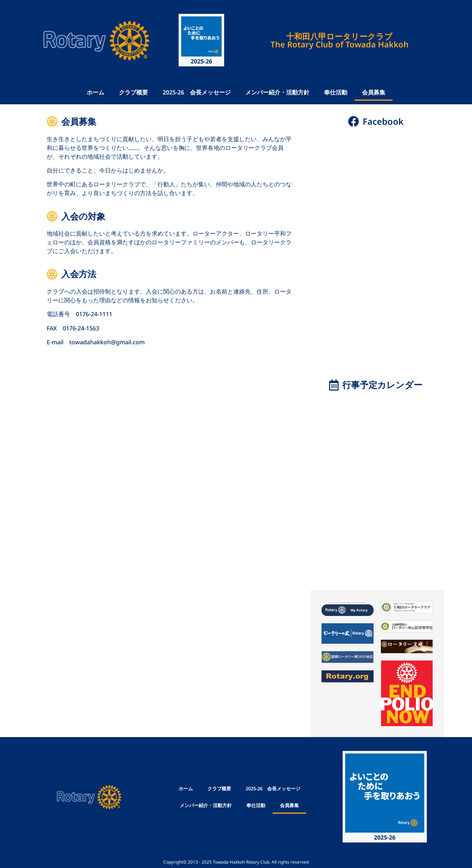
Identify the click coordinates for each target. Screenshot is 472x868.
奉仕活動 (336, 92)
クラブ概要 (133, 92)
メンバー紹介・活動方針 (277, 92)
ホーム (95, 92)
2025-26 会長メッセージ (197, 92)
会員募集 (374, 92)
